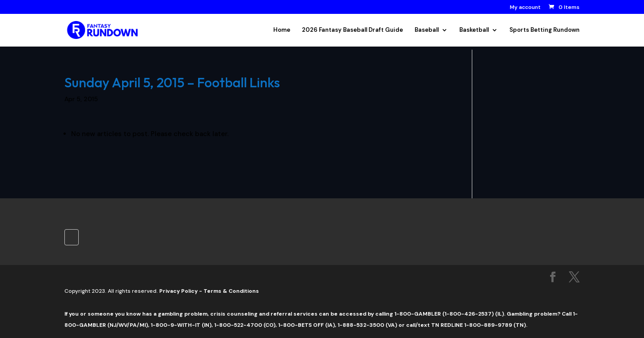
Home (282, 30)
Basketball (474, 30)
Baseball (427, 30)
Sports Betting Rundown (544, 30)
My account (525, 8)
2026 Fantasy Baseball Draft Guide (352, 30)
